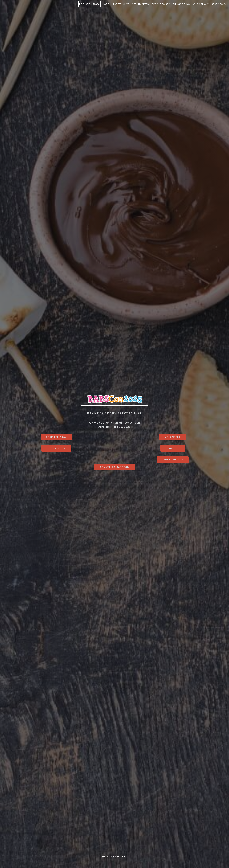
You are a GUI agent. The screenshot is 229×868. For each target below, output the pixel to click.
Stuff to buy (220, 4)
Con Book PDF (173, 460)
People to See (161, 4)
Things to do (181, 4)
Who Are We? (201, 4)
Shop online (56, 448)
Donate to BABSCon (114, 467)
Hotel (106, 4)
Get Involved (140, 4)
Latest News (121, 4)
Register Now (89, 4)
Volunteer (173, 437)
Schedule (173, 448)
